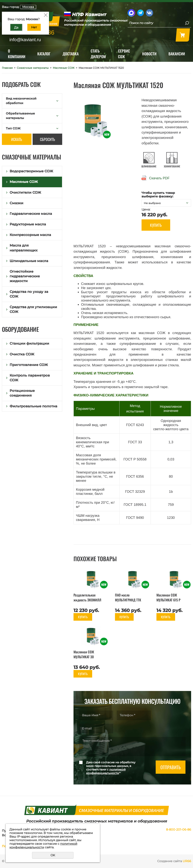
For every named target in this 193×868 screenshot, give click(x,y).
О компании (17, 54)
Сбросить (47, 139)
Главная (7, 68)
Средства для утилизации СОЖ (33, 309)
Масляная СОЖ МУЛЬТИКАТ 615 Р (168, 597)
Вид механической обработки (21, 101)
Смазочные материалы (33, 68)
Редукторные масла (28, 224)
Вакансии (177, 54)
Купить (156, 225)
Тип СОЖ (13, 128)
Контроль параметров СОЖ (30, 378)
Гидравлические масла (31, 214)
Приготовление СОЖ (29, 365)
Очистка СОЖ (22, 354)
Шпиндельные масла (29, 261)
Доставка (71, 54)
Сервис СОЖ (124, 54)
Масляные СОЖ (64, 68)
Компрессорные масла (30, 235)
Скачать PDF (159, 178)
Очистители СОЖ (25, 193)
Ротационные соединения (22, 393)
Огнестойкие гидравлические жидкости (25, 276)
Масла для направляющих (24, 248)
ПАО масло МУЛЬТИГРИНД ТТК (128, 597)
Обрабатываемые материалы (20, 116)
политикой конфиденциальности (106, 771)
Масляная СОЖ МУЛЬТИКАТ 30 (84, 654)
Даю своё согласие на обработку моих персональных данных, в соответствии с (111, 768)
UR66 (187, 861)
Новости (149, 54)
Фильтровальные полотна (33, 406)
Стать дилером (98, 54)
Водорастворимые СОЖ (31, 171)
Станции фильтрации (29, 343)
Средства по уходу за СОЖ (29, 294)
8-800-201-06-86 (179, 830)
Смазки (16, 203)
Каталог (44, 54)
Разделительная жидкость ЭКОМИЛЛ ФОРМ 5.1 (87, 600)
